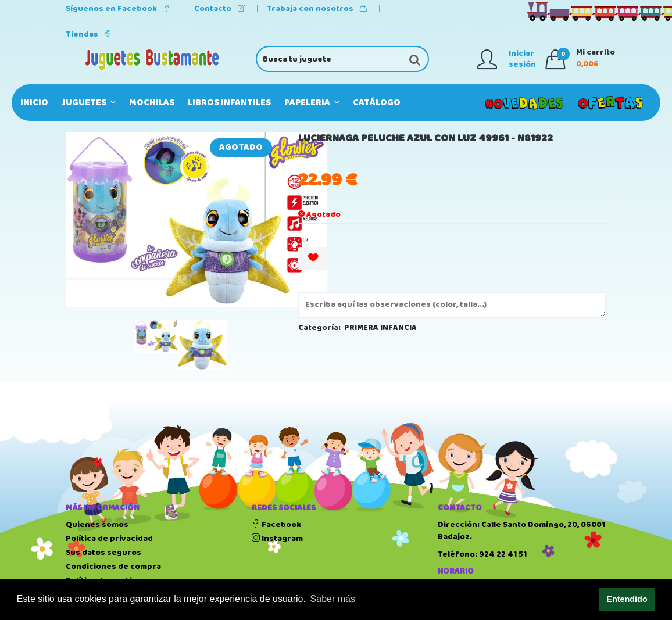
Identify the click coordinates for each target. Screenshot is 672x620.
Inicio (34, 103)
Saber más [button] (333, 599)
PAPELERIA (312, 103)
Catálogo (377, 103)
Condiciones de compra (113, 567)
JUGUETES (89, 103)
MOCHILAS (152, 103)
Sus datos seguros (103, 553)
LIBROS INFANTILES (229, 103)
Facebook (276, 525)
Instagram (277, 539)
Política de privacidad (109, 539)
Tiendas (89, 34)
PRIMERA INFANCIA (380, 328)
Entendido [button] (627, 599)
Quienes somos (97, 525)
